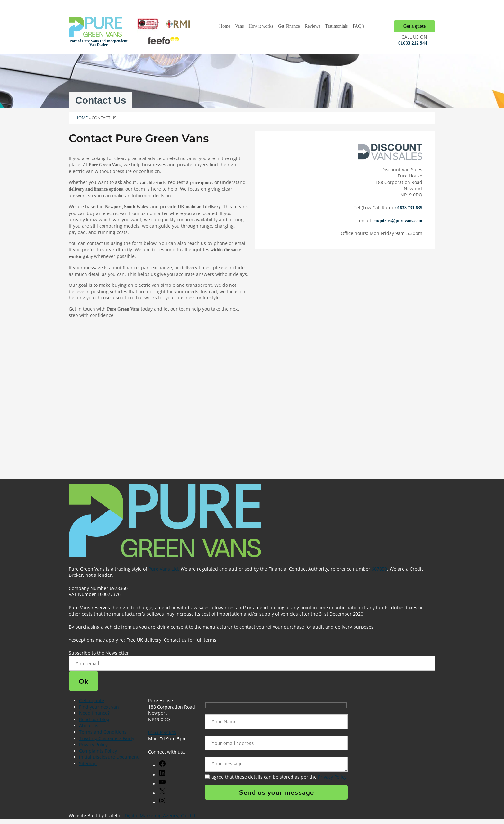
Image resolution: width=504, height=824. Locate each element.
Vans (239, 26)
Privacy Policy (93, 744)
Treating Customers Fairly (107, 738)
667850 (379, 569)
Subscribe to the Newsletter (99, 653)
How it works (261, 26)
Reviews (312, 26)
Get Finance (289, 26)
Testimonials (336, 26)
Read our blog (94, 719)
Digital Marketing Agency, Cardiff (160, 815)
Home (225, 26)
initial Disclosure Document (109, 757)
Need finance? (94, 713)
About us (89, 725)
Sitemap (88, 763)
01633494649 (162, 732)
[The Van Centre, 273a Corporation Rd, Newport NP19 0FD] (252, 412)
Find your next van (99, 707)
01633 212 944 (413, 43)
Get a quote (414, 26)
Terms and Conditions (103, 732)
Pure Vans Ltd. (164, 569)
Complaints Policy (98, 751)
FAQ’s (358, 26)
